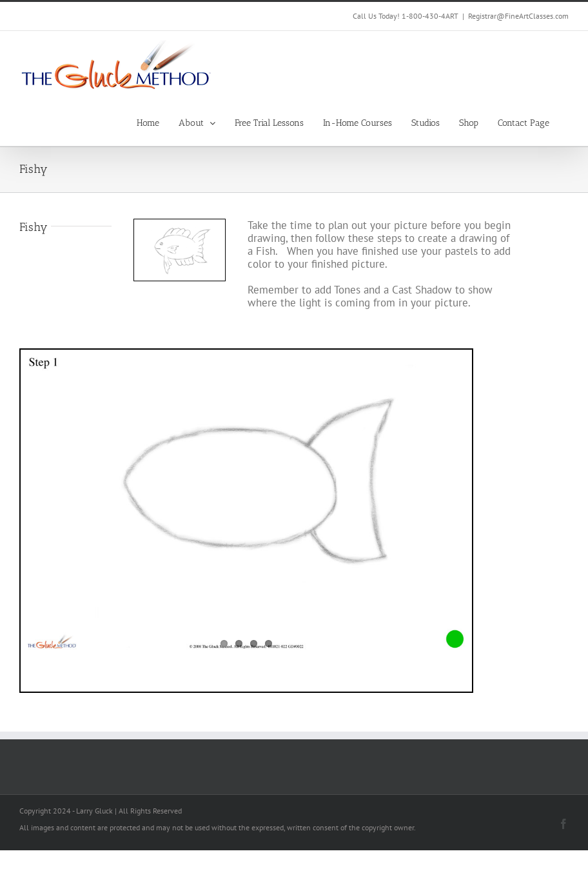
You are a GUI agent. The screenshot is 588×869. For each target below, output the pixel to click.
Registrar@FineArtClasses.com (518, 16)
